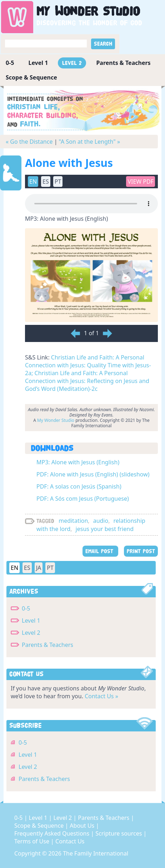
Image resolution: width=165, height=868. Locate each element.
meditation (73, 521)
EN (33, 182)
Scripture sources (119, 833)
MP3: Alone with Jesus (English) (78, 462)
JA (39, 568)
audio (101, 521)
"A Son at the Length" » (90, 142)
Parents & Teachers (123, 63)
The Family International (96, 853)
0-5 (10, 63)
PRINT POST (141, 551)
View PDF (141, 182)
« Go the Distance (29, 142)
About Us (83, 826)
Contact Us (70, 841)
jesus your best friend (105, 529)
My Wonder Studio (56, 420)
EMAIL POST (100, 551)
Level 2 (72, 63)
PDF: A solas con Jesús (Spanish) (79, 486)
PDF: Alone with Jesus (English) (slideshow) (93, 474)
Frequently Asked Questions (52, 833)
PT (58, 182)
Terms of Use (32, 841)
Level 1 (38, 63)
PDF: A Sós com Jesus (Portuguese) (83, 499)
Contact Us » (101, 696)
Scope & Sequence (31, 77)
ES (46, 182)
